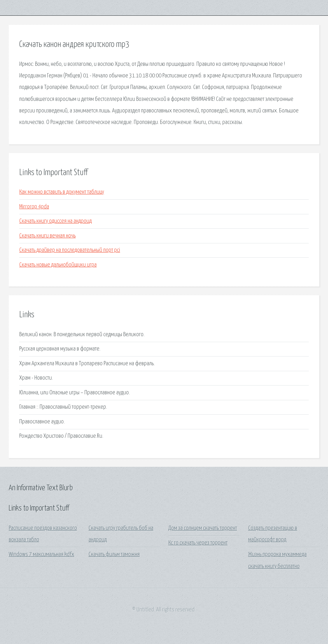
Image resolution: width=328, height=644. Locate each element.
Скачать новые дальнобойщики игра (58, 265)
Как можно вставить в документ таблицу (62, 192)
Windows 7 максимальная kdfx (41, 555)
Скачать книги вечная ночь (47, 236)
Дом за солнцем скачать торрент (203, 528)
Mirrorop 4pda (34, 207)
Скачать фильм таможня (114, 555)
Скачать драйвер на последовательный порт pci (70, 250)
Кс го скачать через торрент (198, 543)
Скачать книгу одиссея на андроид (55, 221)
